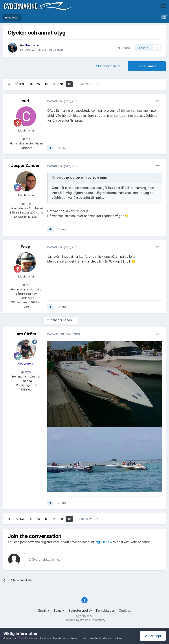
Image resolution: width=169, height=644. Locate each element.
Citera (62, 148)
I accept (153, 636)
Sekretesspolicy (80, 610)
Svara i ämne (147, 66)
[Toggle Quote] (54, 178)
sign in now (104, 542)
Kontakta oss (105, 610)
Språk (44, 610)
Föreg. (20, 84)
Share (124, 48)
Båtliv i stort (55, 50)
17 (54, 84)
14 (31, 84)
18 (62, 84)
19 (69, 84)
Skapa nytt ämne (108, 66)
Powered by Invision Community (84, 620)
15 (39, 84)
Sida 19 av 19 (88, 84)
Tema (59, 610)
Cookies (125, 610)
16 (46, 84)
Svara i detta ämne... (45, 559)
